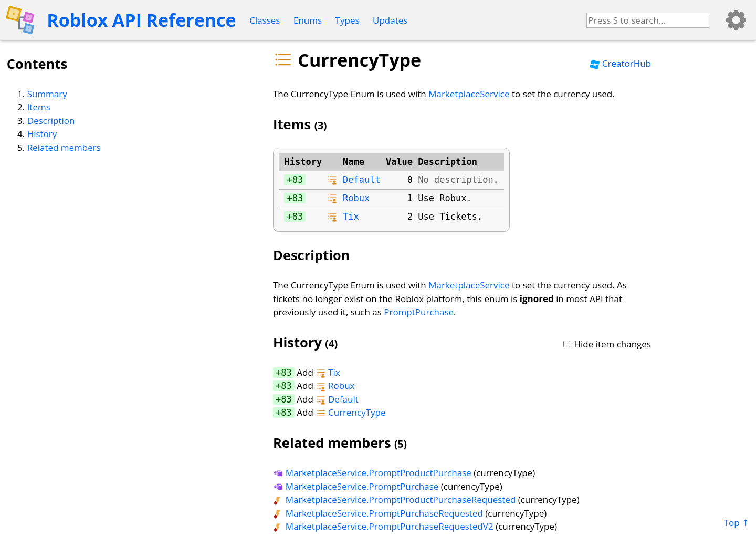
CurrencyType (350, 412)
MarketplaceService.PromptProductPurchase (372, 473)
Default (362, 180)
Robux (356, 198)
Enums (308, 20)
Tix (351, 217)
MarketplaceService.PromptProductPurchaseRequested (394, 499)
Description (51, 121)
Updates (390, 20)
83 (298, 180)
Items (39, 107)
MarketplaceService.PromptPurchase (356, 486)
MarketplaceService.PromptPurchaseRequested (378, 513)
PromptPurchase (419, 312)
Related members (64, 147)
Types (348, 20)
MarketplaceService (469, 94)
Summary (47, 94)
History (42, 134)
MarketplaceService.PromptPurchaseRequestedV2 (383, 526)
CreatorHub (620, 63)
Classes (265, 20)
